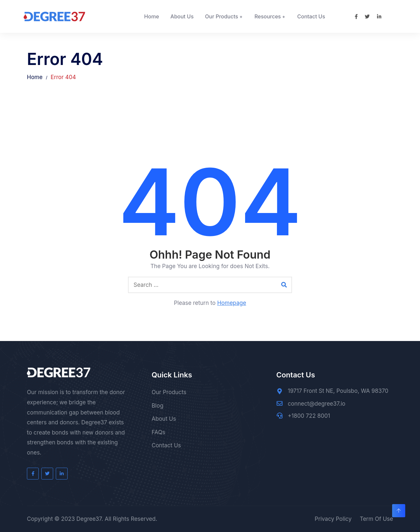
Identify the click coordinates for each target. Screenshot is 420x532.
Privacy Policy (333, 519)
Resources (268, 16)
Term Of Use (376, 519)
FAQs (158, 432)
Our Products (222, 16)
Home (151, 16)
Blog (157, 406)
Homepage (232, 303)
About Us (182, 16)
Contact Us (311, 16)
